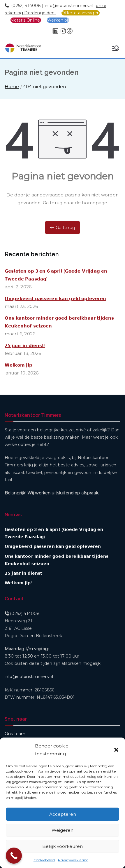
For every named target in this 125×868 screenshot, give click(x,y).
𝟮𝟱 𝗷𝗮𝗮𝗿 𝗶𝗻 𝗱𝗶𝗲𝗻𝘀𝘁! (25, 345)
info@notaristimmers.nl (69, 6)
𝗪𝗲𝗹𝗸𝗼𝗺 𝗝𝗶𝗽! (19, 365)
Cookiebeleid (44, 860)
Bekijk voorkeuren (62, 846)
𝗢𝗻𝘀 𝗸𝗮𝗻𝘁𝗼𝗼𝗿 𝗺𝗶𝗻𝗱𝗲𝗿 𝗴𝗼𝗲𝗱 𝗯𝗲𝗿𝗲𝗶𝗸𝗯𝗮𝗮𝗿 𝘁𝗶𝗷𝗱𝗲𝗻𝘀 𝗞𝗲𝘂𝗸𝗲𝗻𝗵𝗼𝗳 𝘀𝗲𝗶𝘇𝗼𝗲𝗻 (59, 322)
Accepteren (63, 814)
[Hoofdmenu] (116, 48)
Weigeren (62, 830)
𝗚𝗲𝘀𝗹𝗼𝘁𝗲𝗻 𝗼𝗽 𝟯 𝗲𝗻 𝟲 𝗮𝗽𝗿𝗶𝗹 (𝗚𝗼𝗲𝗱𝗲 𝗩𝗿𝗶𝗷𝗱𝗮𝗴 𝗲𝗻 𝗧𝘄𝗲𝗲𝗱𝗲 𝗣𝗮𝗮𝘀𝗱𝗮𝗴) (56, 275)
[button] (116, 750)
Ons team (15, 734)
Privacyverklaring (73, 860)
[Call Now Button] (14, 856)
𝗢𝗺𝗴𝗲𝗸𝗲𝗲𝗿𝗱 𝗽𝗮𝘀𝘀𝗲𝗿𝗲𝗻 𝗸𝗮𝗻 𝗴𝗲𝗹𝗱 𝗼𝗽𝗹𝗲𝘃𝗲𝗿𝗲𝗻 (56, 298)
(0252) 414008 (26, 6)
